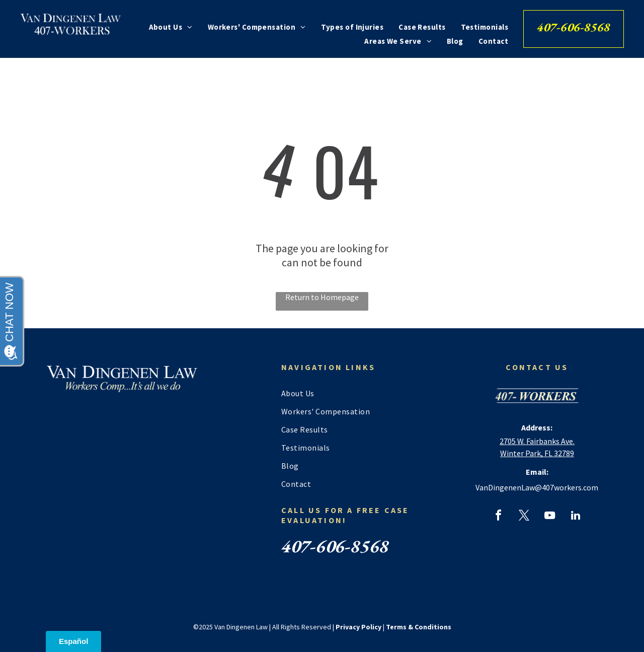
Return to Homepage (322, 297)
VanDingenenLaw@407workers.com (537, 487)
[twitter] (524, 517)
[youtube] (550, 517)
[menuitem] (171, 27)
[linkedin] (576, 517)
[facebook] (499, 517)
